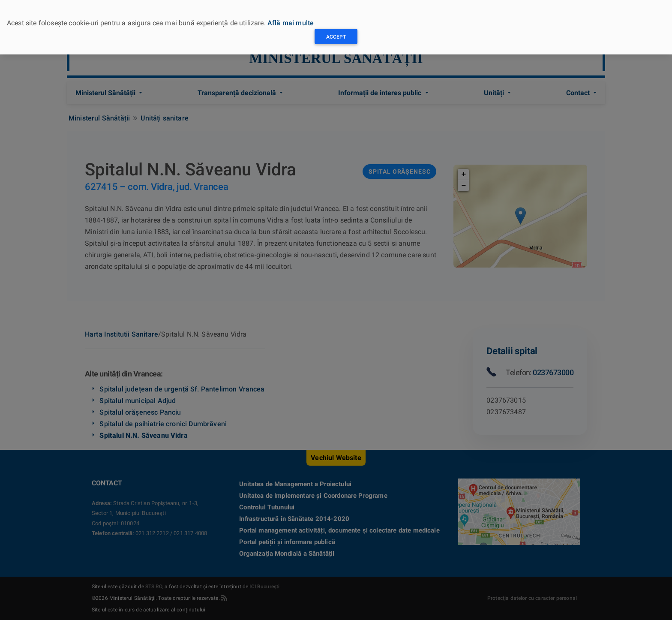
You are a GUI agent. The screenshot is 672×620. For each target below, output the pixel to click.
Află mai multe (291, 23)
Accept (336, 37)
